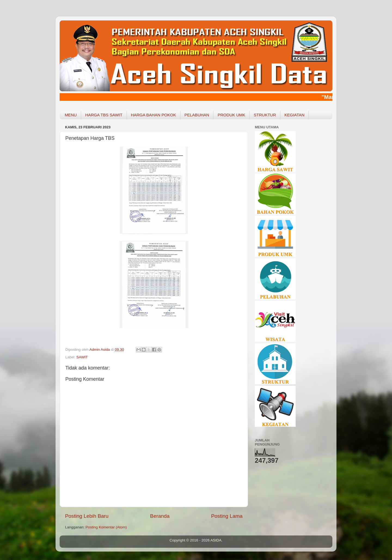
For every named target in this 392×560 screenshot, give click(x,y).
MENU (71, 115)
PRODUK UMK (231, 115)
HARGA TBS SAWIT (104, 115)
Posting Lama (227, 516)
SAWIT (82, 357)
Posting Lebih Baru (87, 516)
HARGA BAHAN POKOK (154, 115)
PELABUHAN (197, 115)
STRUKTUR (265, 115)
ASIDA (216, 540)
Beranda (160, 516)
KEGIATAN (295, 115)
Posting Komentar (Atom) (106, 527)
